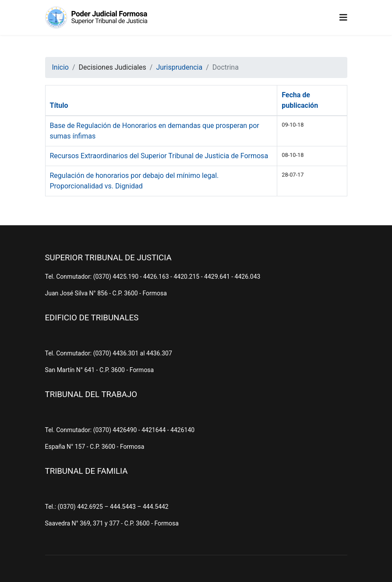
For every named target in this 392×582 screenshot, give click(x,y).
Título (59, 105)
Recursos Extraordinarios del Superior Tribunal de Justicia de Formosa (159, 156)
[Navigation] (343, 18)
